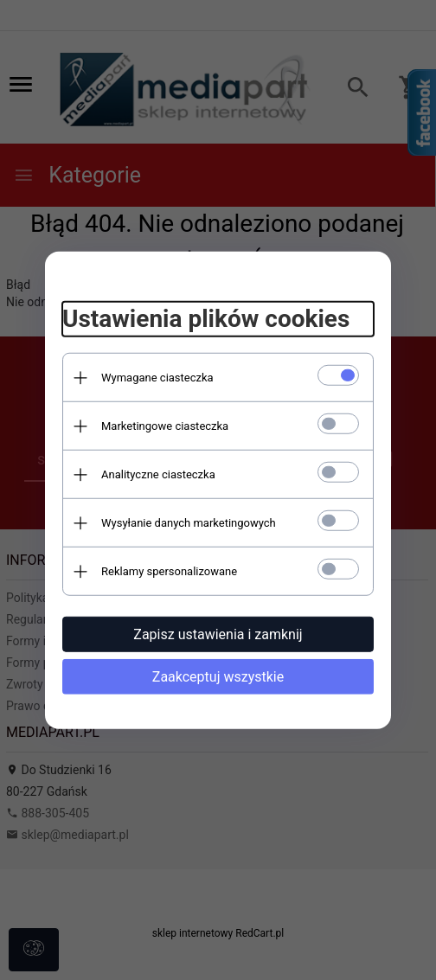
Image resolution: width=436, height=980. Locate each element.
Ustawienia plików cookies (206, 319)
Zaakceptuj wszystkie (218, 677)
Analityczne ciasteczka (158, 474)
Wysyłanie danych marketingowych (189, 523)
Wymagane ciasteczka (157, 378)
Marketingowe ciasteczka (165, 426)
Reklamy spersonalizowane (169, 571)
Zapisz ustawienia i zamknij (218, 634)
